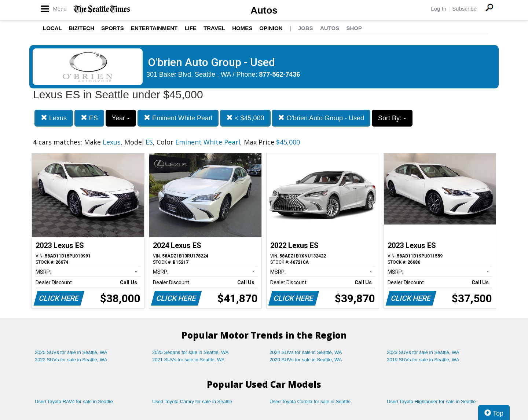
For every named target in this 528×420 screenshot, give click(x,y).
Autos (264, 10)
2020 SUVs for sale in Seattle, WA (306, 360)
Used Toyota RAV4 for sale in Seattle (74, 401)
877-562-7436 (280, 74)
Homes (242, 28)
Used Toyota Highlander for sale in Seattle (431, 401)
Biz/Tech (82, 28)
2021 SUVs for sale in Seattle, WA (188, 360)
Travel (214, 28)
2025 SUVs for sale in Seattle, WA (71, 352)
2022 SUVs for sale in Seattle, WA (71, 360)
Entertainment (154, 28)
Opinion (271, 28)
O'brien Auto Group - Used (321, 118)
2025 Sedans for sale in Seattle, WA (190, 352)
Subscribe (464, 9)
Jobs (306, 28)
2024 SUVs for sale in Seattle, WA (306, 352)
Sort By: (392, 118)
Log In (439, 9)
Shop (354, 28)
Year (121, 118)
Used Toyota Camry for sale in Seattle (192, 401)
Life (190, 28)
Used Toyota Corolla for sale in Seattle (310, 401)
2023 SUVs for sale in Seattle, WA (423, 352)
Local (52, 28)
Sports (113, 28)
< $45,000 (245, 118)
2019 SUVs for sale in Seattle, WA (423, 360)
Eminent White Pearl (178, 118)
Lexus (54, 118)
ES (89, 118)
